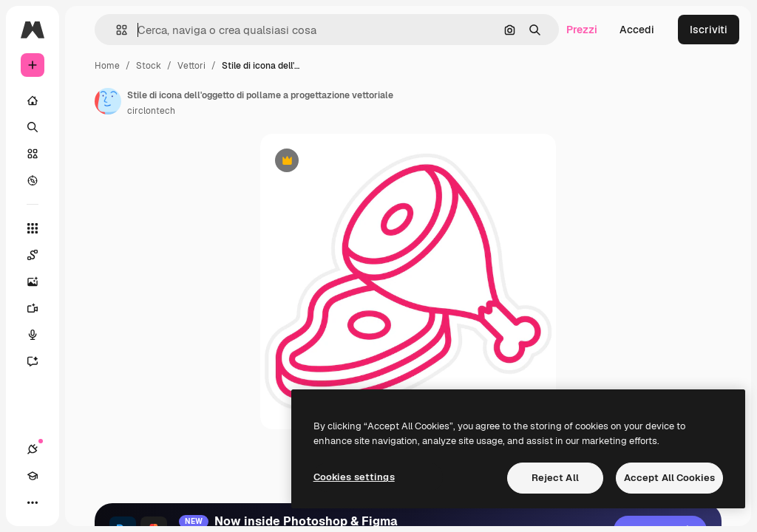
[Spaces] (33, 255)
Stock (149, 66)
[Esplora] (33, 180)
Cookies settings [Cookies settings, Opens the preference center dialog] (354, 477)
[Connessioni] (33, 449)
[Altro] (33, 502)
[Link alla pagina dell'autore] (108, 101)
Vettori (191, 66)
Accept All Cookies (669, 478)
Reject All (555, 478)
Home (107, 66)
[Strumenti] (33, 228)
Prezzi (582, 30)
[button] (116, 30)
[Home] (33, 100)
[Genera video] (33, 308)
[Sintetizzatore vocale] (33, 335)
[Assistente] (33, 361)
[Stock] (33, 154)
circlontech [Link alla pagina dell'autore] (151, 111)
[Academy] (33, 476)
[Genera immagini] (33, 282)
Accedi (637, 30)
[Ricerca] (33, 127)
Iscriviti (709, 30)
